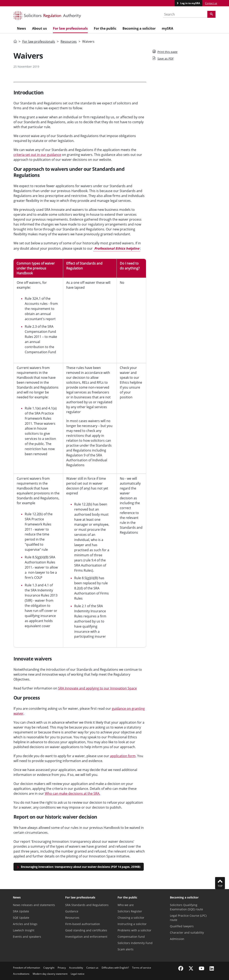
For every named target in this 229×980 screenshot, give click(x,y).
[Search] (211, 14)
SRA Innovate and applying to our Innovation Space (97, 688)
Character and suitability (187, 933)
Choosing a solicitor (131, 918)
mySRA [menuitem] (167, 28)
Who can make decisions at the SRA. (72, 793)
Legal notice (78, 974)
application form (123, 756)
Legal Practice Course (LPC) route (188, 918)
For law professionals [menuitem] (70, 28)
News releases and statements (34, 905)
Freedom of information (27, 968)
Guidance (72, 911)
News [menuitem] (21, 28)
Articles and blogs (25, 924)
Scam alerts (126, 949)
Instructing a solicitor (132, 924)
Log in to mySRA (190, 3)
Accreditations (21, 974)
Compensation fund (131, 937)
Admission (177, 939)
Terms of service (142, 968)
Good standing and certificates (86, 930)
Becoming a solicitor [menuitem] (139, 28)
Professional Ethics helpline (117, 248)
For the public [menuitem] (105, 28)
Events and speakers (27, 937)
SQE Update (21, 918)
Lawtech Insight (24, 930)
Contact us (211, 3)
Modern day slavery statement (50, 974)
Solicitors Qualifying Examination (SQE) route (186, 907)
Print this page (165, 52)
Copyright (49, 968)
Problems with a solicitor (134, 930)
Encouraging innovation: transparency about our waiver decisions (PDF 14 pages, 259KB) (81, 867)
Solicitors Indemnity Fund (135, 943)
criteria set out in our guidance (37, 155)
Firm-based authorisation (83, 924)
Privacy (62, 968)
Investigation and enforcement (86, 937)
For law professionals (39, 41)
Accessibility (76, 968)
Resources (69, 41)
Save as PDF (163, 58)
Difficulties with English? (115, 968)
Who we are (126, 905)
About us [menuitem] (39, 28)
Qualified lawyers (182, 926)
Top (220, 883)
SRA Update (21, 911)
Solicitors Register (130, 911)
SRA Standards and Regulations (87, 905)
